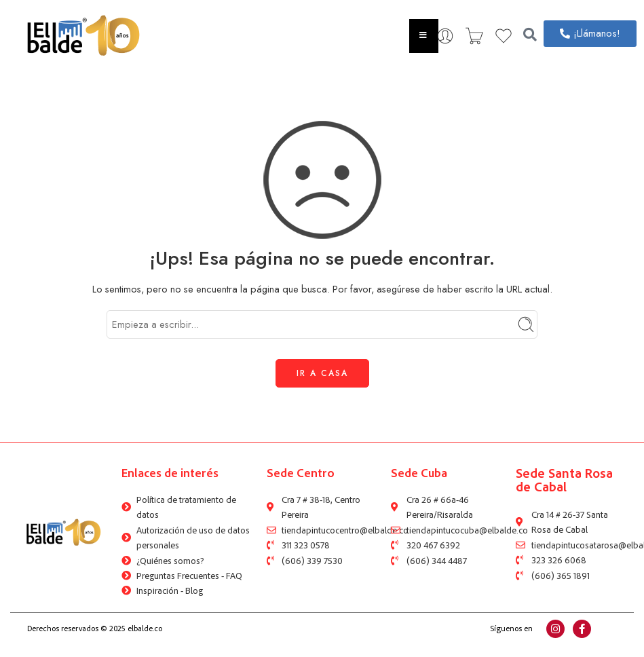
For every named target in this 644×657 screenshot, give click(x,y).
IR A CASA (322, 373)
